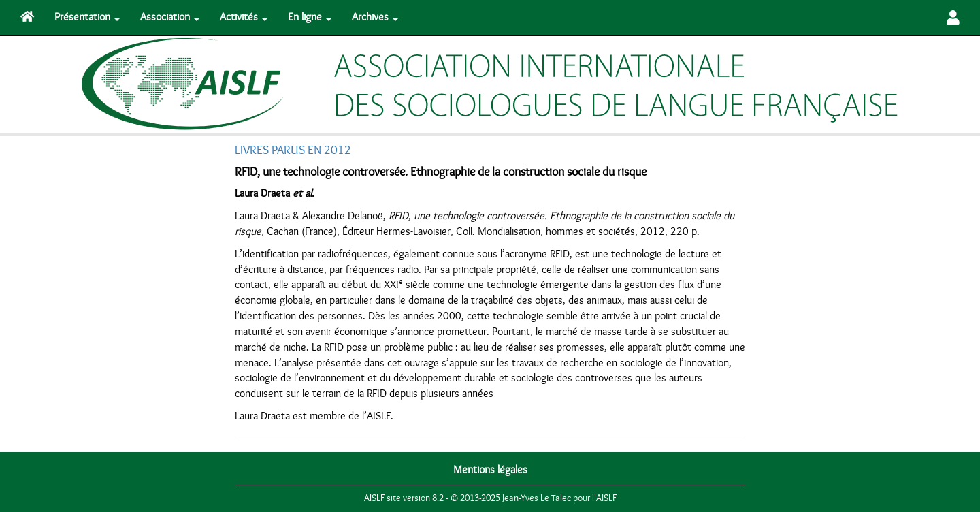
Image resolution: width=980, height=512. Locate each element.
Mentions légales (490, 470)
